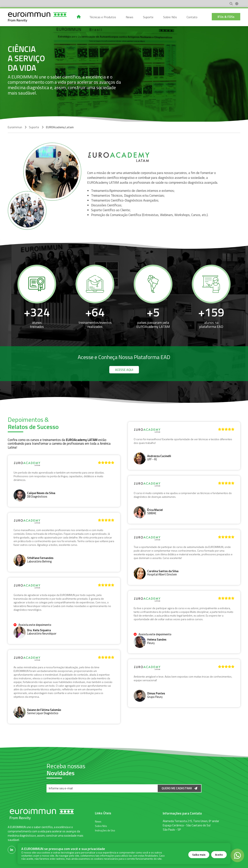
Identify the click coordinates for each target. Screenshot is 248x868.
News (98, 821)
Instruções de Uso (105, 830)
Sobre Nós (101, 826)
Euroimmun (15, 127)
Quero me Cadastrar (179, 788)
